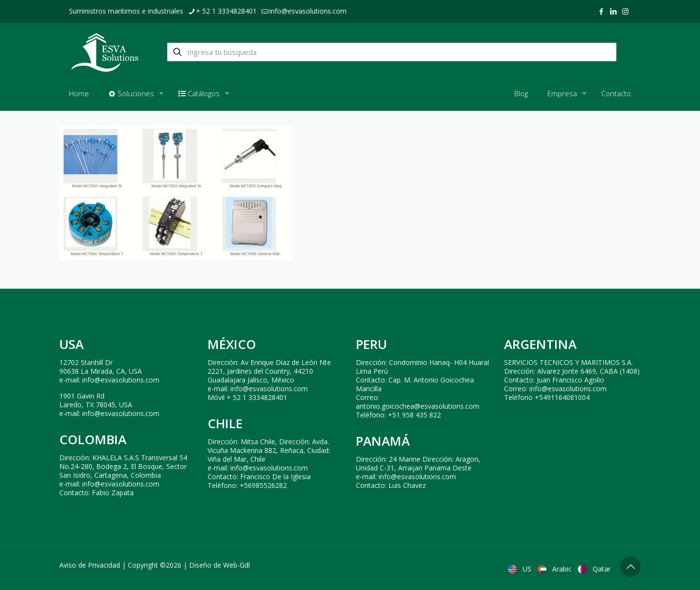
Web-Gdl (236, 565)
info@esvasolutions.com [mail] (308, 11)
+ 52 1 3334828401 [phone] (226, 11)
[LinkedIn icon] (613, 11)
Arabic (556, 569)
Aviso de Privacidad (90, 565)
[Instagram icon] (625, 11)
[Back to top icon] (630, 567)
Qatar (595, 569)
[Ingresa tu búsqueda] (392, 52)
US (521, 569)
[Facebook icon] (601, 11)
